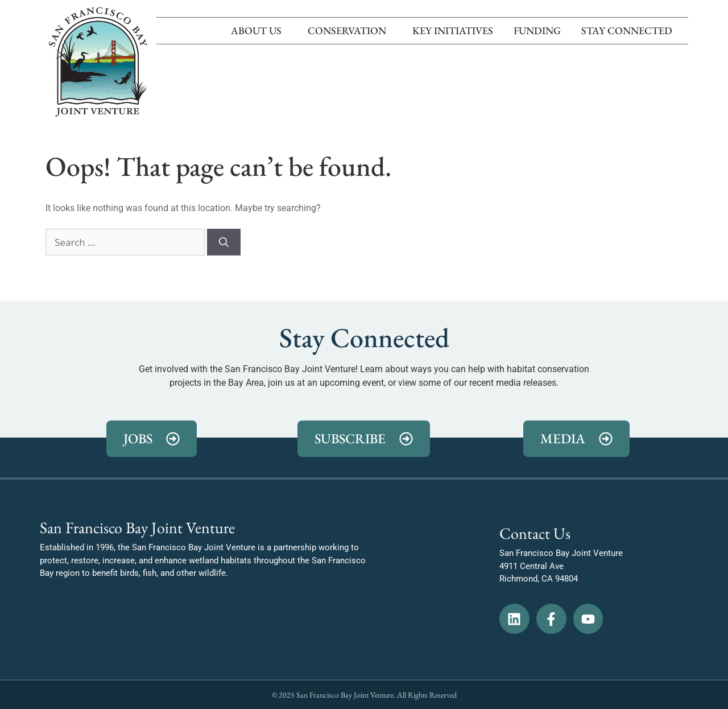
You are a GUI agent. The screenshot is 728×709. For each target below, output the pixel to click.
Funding (537, 30)
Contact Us (535, 533)
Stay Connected (630, 30)
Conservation (350, 30)
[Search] (224, 242)
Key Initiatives (453, 30)
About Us (259, 30)
